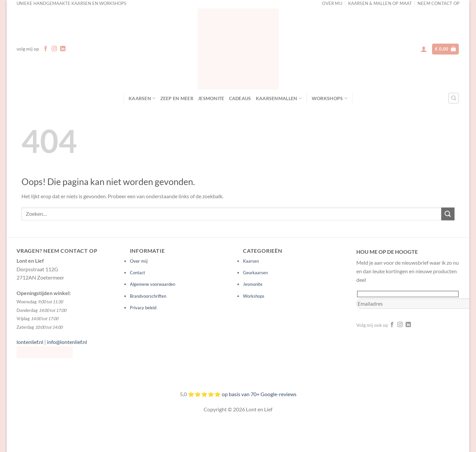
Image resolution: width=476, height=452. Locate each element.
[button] (424, 49)
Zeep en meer (177, 98)
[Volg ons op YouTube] (416, 325)
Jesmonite (211, 98)
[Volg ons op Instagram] (54, 49)
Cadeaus (240, 98)
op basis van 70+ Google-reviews (259, 394)
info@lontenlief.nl (67, 342)
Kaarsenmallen (279, 98)
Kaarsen (142, 98)
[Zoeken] (454, 98)
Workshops (330, 98)
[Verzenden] (448, 214)
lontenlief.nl (30, 342)
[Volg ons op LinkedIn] (63, 49)
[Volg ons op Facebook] (46, 49)
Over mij (139, 261)
